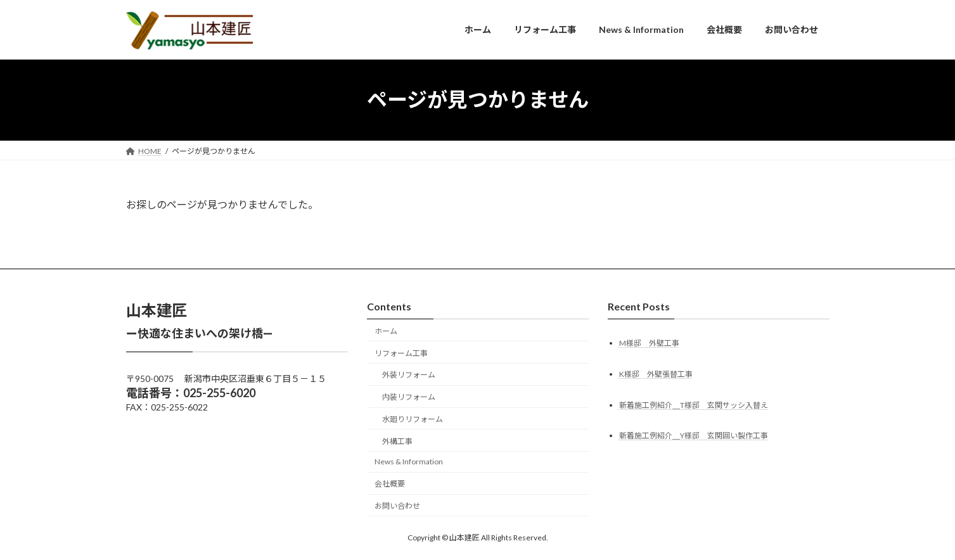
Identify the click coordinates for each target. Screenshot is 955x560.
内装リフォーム (409, 397)
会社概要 (390, 484)
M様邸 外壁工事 (649, 342)
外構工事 (397, 441)
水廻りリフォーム (413, 419)
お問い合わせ (397, 506)
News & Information (409, 461)
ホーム (386, 331)
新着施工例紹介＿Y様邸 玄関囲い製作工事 (694, 436)
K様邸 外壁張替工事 (656, 373)
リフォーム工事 (401, 353)
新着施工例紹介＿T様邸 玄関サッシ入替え (694, 404)
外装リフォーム (409, 375)
